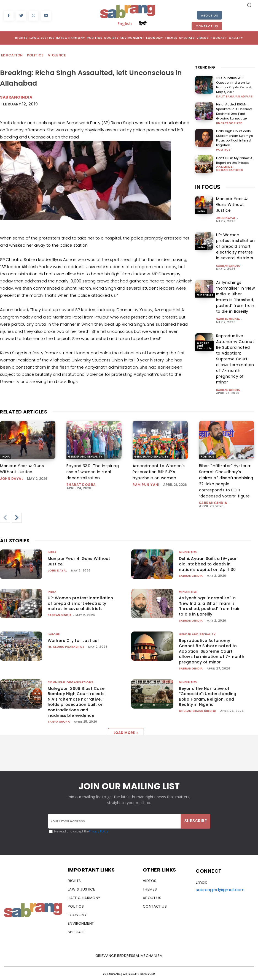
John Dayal (226, 216)
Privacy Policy (99, 830)
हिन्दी (143, 23)
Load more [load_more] (126, 731)
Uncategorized (229, 122)
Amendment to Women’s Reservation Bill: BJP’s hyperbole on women (159, 470)
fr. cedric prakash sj (66, 645)
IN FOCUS (208, 185)
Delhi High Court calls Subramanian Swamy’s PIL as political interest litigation (234, 137)
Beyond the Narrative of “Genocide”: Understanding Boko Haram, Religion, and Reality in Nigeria (208, 695)
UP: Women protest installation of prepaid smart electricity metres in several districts (236, 244)
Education (12, 55)
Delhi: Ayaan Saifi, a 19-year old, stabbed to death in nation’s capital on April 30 (208, 563)
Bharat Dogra (81, 483)
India (201, 210)
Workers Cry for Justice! (73, 639)
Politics (36, 55)
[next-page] (17, 516)
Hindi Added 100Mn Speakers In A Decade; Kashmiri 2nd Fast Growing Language (233, 111)
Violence (57, 55)
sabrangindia (228, 264)
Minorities (205, 293)
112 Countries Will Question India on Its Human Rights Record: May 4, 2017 (233, 85)
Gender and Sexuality (204, 344)
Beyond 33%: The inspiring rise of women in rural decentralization (93, 470)
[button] (249, 5)
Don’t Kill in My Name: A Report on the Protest (234, 159)
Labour (54, 633)
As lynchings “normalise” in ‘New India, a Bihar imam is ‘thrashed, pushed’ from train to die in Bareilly (236, 295)
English (125, 23)
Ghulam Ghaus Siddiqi (198, 709)
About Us (209, 15)
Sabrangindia (16, 97)
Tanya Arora (59, 720)
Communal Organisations (230, 167)
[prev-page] (5, 516)
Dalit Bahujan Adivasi (235, 96)
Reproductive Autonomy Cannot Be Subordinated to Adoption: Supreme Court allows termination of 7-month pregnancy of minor (235, 357)
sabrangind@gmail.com (220, 888)
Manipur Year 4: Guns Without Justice (232, 203)
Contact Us (207, 26)
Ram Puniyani (146, 483)
